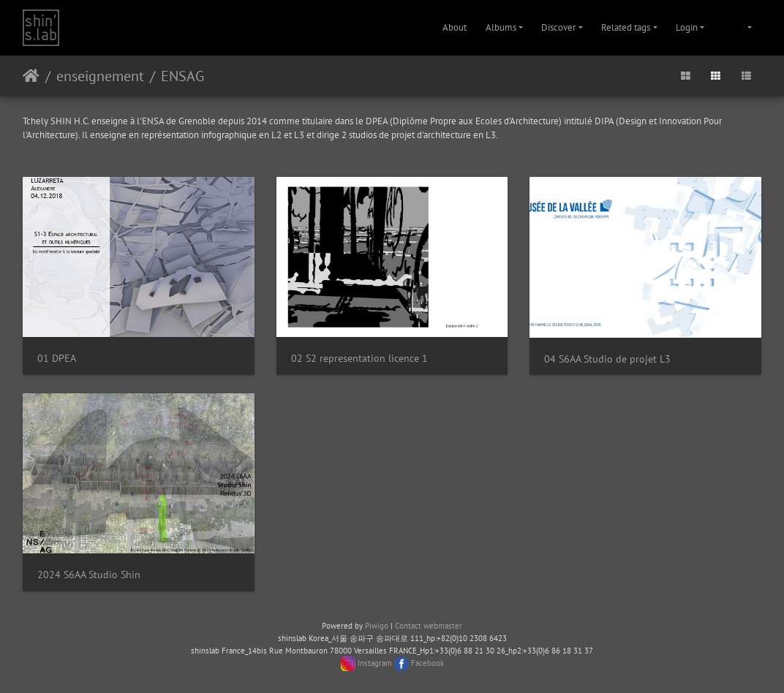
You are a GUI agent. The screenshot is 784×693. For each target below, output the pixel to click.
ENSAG (182, 76)
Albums (501, 27)
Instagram (375, 663)
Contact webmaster (429, 626)
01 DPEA (57, 358)
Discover (558, 27)
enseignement (100, 76)
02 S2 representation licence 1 (359, 358)
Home (31, 76)
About (455, 27)
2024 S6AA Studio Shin (89, 574)
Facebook (427, 663)
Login (687, 27)
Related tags (626, 27)
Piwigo (377, 626)
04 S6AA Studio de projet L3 (607, 359)
